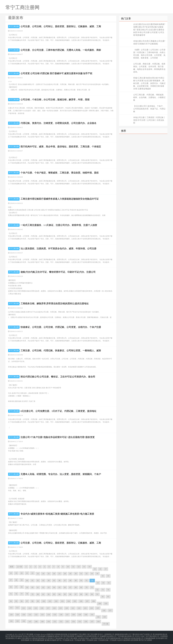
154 (73, 622)
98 (32, 601)
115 (36, 608)
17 (106, 569)
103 (62, 601)
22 (32, 573)
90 (92, 594)
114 (30, 608)
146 (24, 621)
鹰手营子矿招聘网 (145, 639)
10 (68, 567)
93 (108, 597)
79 (32, 594)
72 (97, 590)
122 (79, 608)
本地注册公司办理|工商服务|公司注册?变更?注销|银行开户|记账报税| (149, 42)
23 (38, 574)
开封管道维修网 (40, 636)
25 (49, 574)
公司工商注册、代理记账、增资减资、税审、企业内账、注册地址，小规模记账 (149, 97)
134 (49, 615)
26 (54, 574)
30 (76, 574)
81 (43, 594)
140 (86, 615)
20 (22, 573)
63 (49, 587)
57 (16, 587)
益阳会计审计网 (60, 636)
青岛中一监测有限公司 (106, 634)
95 (16, 601)
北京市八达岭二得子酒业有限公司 (147, 636)
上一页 (19, 567)
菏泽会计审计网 (28, 636)
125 (98, 608)
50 (81, 580)
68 (76, 587)
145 (17, 621)
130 (24, 615)
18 (11, 573)
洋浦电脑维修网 (150, 637)
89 (86, 594)
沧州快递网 (160, 637)
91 (97, 594)
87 (76, 594)
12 (79, 567)
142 (98, 617)
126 (104, 610)
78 (27, 594)
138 (73, 615)
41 (32, 580)
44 (49, 580)
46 (59, 580)
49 (76, 580)
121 (73, 608)
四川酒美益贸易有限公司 (38, 637)
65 (59, 587)
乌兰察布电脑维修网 (37, 639)
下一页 (106, 624)
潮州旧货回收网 (16, 636)
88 (81, 594)
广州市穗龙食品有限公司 (125, 636)
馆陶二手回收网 (87, 639)
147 (30, 622)
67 (70, 587)
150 (49, 622)
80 (38, 594)
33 (92, 574)
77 (22, 594)
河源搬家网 (50, 636)
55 (109, 583)
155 (80, 622)
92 (103, 597)
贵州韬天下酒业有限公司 (56, 637)
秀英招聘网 (70, 636)
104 (69, 601)
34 (97, 574)
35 (103, 576)
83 (54, 594)
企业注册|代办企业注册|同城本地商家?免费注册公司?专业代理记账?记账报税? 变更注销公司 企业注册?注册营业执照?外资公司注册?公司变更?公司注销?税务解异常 (149, 30)
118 (54, 608)
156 (86, 622)
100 (44, 601)
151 (55, 622)
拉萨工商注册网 (71, 637)
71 (92, 587)
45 (54, 580)
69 (81, 587)
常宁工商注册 (14, 26)
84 (59, 594)
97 (27, 601)
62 (43, 587)
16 (100, 569)
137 (67, 615)
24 (43, 574)
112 (17, 608)
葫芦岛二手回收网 (63, 639)
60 (32, 587)
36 (108, 576)
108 (93, 601)
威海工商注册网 (23, 637)
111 (11, 608)
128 (11, 615)
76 (16, 594)
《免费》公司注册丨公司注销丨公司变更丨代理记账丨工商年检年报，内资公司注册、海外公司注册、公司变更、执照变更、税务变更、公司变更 (149, 54)
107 (87, 601)
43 (43, 580)
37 (11, 580)
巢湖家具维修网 (50, 639)
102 (56, 601)
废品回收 (64, 634)
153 (67, 622)
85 (65, 594)
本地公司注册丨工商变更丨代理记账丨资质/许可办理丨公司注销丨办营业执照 (149, 120)
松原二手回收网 (76, 639)
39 (22, 580)
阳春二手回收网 (111, 639)
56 (11, 587)
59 (27, 587)
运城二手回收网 (99, 639)
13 (84, 567)
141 (92, 615)
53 (98, 583)
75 (11, 594)
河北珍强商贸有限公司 (91, 636)
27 (59, 574)
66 (65, 587)
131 (30, 615)
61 (38, 587)
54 (103, 583)
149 (42, 622)
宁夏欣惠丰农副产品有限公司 (142, 634)
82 (49, 594)
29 (70, 574)
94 (11, 601)
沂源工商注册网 (92, 634)
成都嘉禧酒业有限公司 (123, 634)
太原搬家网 (79, 636)
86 (70, 594)
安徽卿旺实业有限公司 (108, 636)
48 (70, 580)
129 (17, 615)
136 (61, 615)
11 (73, 567)
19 (16, 573)
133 (42, 615)
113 (24, 608)
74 (108, 590)
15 (95, 569)
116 (42, 608)
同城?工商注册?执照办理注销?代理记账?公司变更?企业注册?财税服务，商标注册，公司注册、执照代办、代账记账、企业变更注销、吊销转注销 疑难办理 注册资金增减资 (149, 83)
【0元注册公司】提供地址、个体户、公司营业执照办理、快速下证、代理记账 (149, 109)
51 (86, 580)
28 (65, 574)
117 (48, 608)
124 (92, 608)
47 (65, 580)
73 (103, 590)
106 (81, 601)
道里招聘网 (134, 639)
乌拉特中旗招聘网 (123, 639)
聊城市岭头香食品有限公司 (134, 637)
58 (22, 587)
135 (55, 615)
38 (16, 580)
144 (11, 621)
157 (92, 622)
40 (27, 580)
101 (50, 601)
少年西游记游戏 (83, 637)
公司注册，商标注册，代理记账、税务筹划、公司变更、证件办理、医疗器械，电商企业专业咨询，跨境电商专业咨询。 (149, 68)
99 (38, 601)
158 (98, 622)
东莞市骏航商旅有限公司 (115, 637)
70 (86, 587)
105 (75, 601)
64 (54, 587)
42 (38, 580)
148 (36, 622)
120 (67, 608)
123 (85, 608)
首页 (12, 567)
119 (60, 608)
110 (106, 604)
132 (36, 615)
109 (100, 604)
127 (110, 610)
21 (27, 573)
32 (86, 574)
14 (89, 567)
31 (81, 574)
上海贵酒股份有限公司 (97, 637)
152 (61, 622)
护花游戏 (71, 634)
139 (80, 615)
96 (22, 601)
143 (104, 617)
